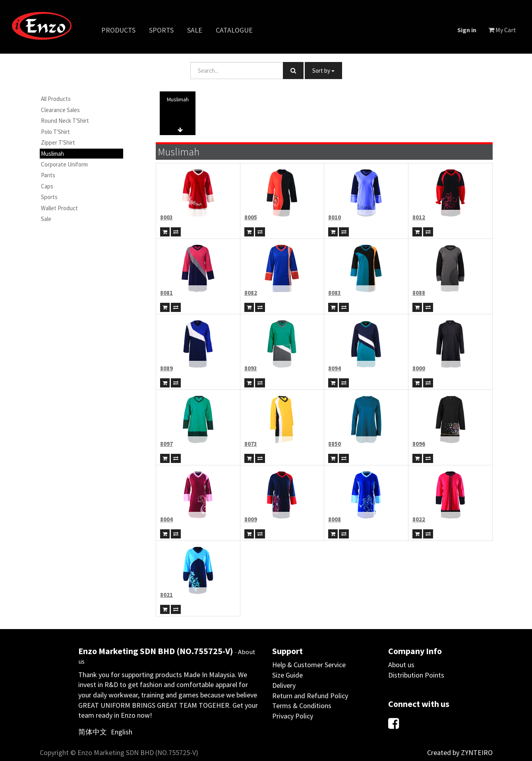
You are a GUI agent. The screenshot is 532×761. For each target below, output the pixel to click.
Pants (48, 175)
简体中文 (93, 732)
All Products (56, 99)
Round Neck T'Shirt (65, 121)
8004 (166, 519)
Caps (47, 186)
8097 (166, 444)
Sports (49, 197)
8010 (335, 217)
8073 (251, 444)
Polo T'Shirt (55, 132)
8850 (335, 444)
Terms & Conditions (302, 706)
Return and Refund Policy (310, 696)
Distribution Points (416, 675)
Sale (46, 219)
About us (401, 665)
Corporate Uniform (64, 164)
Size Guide (287, 675)
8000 (419, 368)
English (122, 732)
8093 (251, 368)
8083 (335, 293)
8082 (251, 293)
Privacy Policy (293, 716)
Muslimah (52, 154)
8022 (419, 519)
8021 (166, 595)
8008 (335, 519)
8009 (251, 519)
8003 (166, 217)
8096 (419, 444)
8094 (335, 368)
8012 (419, 217)
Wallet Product (59, 208)
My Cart (502, 30)
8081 (166, 293)
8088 (419, 293)
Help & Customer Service (309, 665)
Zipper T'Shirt (58, 142)
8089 (166, 368)
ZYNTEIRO (477, 752)
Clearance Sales (60, 110)
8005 (251, 217)
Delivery (284, 685)
